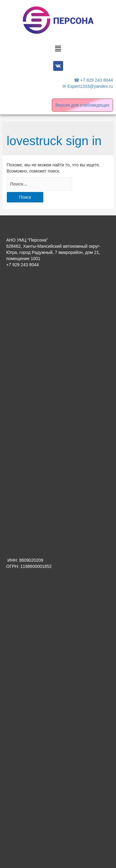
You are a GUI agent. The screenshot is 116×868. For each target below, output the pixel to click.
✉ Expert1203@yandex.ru (88, 86)
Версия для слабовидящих (82, 105)
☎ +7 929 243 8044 (93, 80)
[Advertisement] (58, 340)
